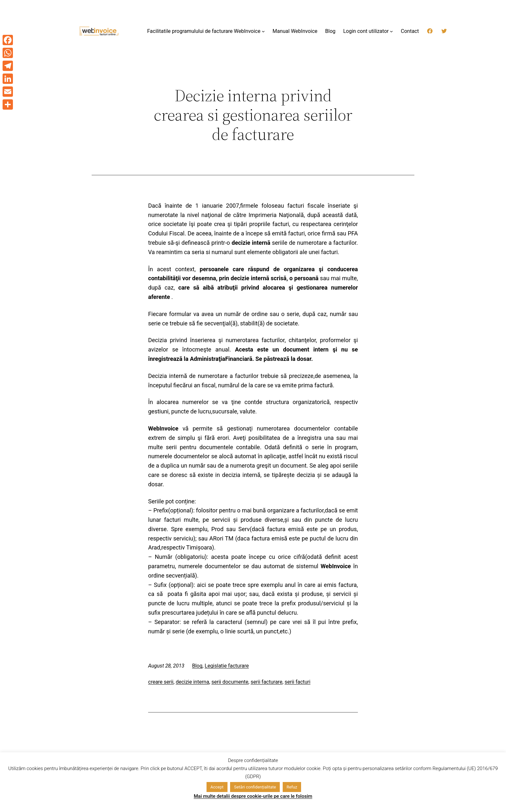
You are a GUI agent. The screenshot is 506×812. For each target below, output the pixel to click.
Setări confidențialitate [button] (255, 787)
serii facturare (267, 682)
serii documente (230, 682)
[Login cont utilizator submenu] (391, 31)
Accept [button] (217, 787)
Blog (197, 666)
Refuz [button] (292, 787)
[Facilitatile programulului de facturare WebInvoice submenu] (263, 31)
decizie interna (192, 682)
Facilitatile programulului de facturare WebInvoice (204, 31)
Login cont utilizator (366, 31)
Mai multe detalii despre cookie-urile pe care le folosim (253, 796)
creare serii (161, 682)
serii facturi (298, 682)
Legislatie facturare (227, 666)
